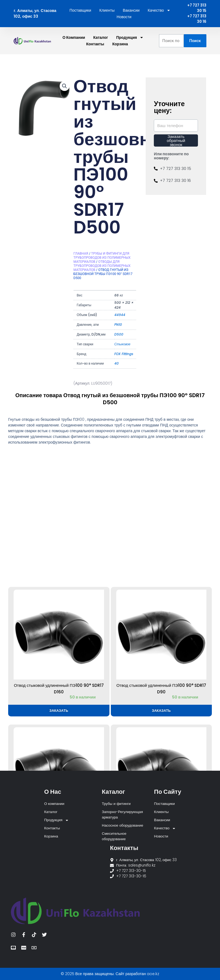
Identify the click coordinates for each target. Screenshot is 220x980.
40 (117, 364)
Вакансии (131, 11)
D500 (119, 335)
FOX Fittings (124, 355)
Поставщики (80, 11)
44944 (120, 316)
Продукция (130, 39)
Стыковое (122, 345)
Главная (81, 255)
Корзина (120, 45)
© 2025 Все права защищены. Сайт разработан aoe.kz (110, 974)
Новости (124, 17)
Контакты (95, 45)
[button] (65, 87)
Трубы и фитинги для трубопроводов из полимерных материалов (102, 259)
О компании (74, 39)
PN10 (118, 326)
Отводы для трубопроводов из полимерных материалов (102, 267)
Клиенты (107, 11)
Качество (159, 11)
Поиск (195, 42)
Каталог (100, 39)
